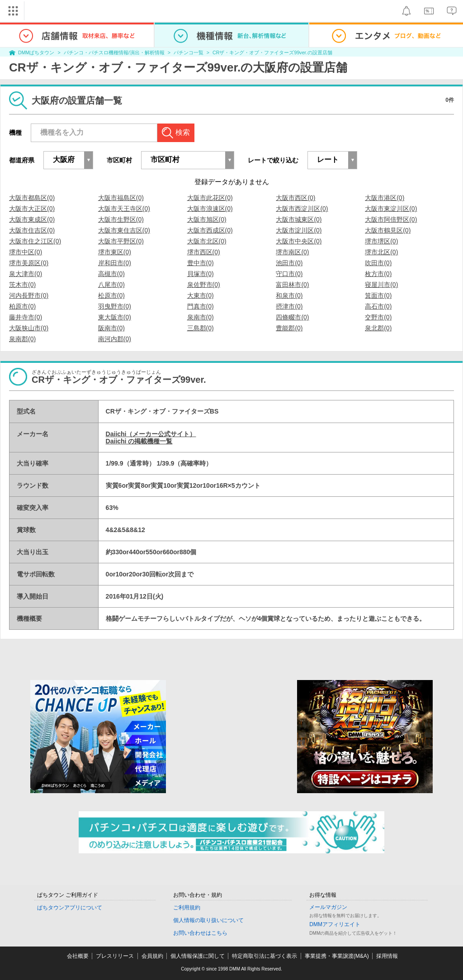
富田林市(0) (292, 285)
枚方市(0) (378, 274)
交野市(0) (378, 317)
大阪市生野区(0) (121, 219)
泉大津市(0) (26, 274)
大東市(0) (201, 295)
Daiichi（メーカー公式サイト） (151, 434)
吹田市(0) (378, 263)
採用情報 (387, 956)
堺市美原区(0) (29, 263)
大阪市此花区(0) (210, 198)
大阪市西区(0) (295, 198)
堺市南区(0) (292, 252)
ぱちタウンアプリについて (70, 908)
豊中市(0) (201, 263)
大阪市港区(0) (385, 198)
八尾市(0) (111, 285)
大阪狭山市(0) (29, 328)
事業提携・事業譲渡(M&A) (337, 956)
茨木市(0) (22, 285)
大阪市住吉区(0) (32, 230)
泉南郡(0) (22, 339)
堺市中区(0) (26, 252)
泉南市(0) (201, 317)
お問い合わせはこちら (200, 933)
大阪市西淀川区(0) (302, 209)
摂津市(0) (289, 306)
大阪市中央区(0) (299, 241)
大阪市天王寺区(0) (124, 209)
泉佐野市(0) (204, 285)
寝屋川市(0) (381, 285)
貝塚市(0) (201, 274)
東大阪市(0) (115, 317)
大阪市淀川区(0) (299, 230)
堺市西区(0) (204, 252)
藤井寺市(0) (26, 317)
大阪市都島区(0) (32, 198)
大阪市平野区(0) (121, 241)
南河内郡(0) (115, 339)
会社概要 (78, 956)
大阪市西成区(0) (210, 230)
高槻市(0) (111, 274)
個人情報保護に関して (198, 956)
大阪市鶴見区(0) (388, 230)
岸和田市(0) (115, 263)
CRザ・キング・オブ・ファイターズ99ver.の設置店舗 (272, 52)
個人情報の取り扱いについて (208, 920)
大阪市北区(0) (207, 241)
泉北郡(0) (378, 328)
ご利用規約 (187, 908)
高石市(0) (378, 306)
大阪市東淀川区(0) (391, 209)
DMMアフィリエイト (335, 924)
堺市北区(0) (381, 252)
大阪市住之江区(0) (35, 241)
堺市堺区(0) (381, 241)
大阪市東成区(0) (32, 219)
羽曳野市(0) (115, 306)
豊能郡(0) (289, 328)
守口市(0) (289, 274)
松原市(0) (111, 295)
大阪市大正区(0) (32, 209)
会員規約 (152, 956)
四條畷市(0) (292, 317)
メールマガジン (328, 907)
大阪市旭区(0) (207, 219)
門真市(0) (201, 306)
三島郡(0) (201, 328)
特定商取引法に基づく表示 (265, 956)
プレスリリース (115, 956)
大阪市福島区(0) (121, 198)
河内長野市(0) (29, 295)
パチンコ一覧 (189, 52)
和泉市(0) (289, 295)
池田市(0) (289, 263)
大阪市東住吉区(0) (124, 230)
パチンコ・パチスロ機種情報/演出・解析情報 (114, 52)
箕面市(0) (378, 295)
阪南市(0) (111, 328)
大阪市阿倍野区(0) (391, 219)
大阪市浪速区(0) (210, 209)
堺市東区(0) (115, 252)
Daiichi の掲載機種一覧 (139, 441)
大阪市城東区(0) (299, 219)
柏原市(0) (22, 306)
